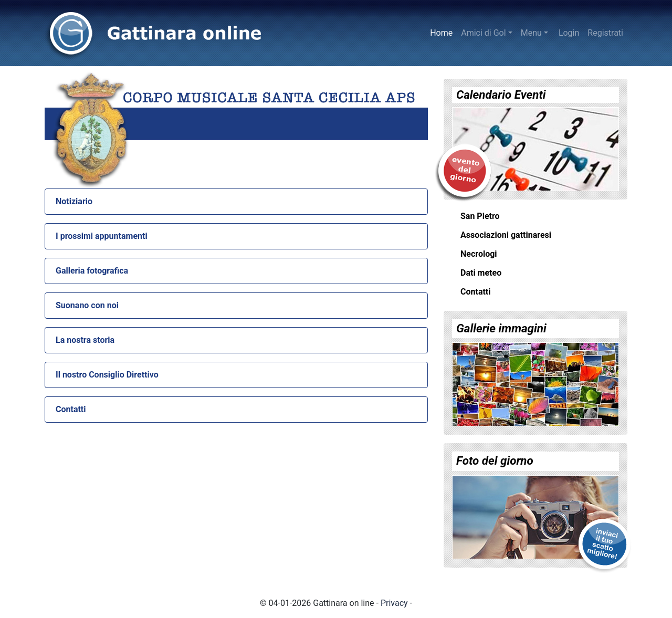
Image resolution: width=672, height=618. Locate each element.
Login (569, 33)
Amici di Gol (483, 33)
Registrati (605, 33)
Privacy (394, 603)
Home (443, 32)
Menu (531, 33)
